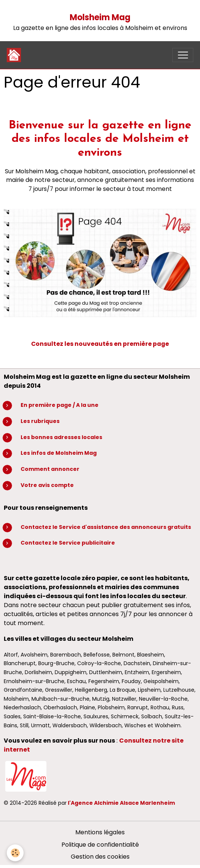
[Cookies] (15, 853)
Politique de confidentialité (100, 845)
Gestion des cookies (100, 857)
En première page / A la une (60, 405)
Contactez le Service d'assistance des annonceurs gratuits (106, 527)
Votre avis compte (47, 485)
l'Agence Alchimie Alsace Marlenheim (121, 803)
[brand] (16, 55)
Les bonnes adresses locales (61, 437)
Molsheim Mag (100, 17)
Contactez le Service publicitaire (68, 543)
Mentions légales (100, 832)
